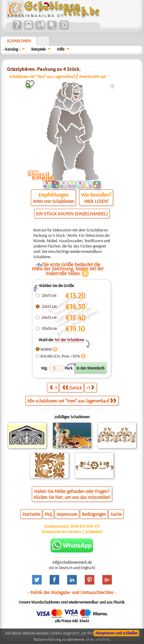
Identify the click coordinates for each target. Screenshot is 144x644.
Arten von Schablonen (53, 201)
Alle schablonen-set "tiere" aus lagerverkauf (72, 401)
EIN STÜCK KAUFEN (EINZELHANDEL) (72, 214)
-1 (53, 387)
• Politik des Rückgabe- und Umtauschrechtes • (72, 592)
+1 (90, 387)
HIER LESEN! (96, 201)
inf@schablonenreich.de (72, 562)
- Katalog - (11, 49)
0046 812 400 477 (85, 526)
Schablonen (19, 41)
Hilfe (61, 49)
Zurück (72, 387)
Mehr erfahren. (98, 639)
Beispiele (38, 49)
